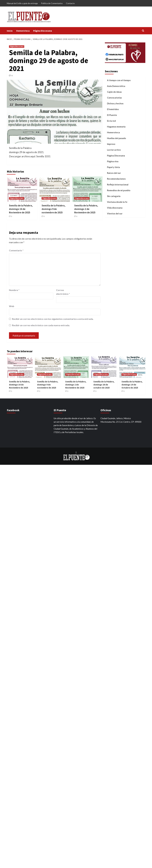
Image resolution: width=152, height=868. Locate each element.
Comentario (16, 250)
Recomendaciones (116, 179)
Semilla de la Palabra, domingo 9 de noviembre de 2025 (54, 209)
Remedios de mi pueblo (119, 190)
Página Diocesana (43, 31)
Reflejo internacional (118, 185)
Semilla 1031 (43, 156)
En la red (111, 121)
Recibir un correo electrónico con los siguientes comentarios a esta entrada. (53, 319)
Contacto (70, 3)
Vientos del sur (115, 213)
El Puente (112, 115)
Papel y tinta (113, 167)
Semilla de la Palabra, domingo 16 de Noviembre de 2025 (21, 209)
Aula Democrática (116, 86)
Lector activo (114, 150)
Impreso (111, 144)
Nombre (14, 290)
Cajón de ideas (114, 92)
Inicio (10, 31)
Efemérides (113, 109)
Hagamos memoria (116, 127)
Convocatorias (114, 98)
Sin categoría (114, 196)
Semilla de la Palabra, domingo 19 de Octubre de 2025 (132, 385)
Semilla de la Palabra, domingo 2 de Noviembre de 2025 (86, 209)
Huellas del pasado (116, 138)
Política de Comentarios (52, 3)
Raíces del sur (114, 173)
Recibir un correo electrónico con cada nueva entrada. (41, 325)
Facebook (13, 410)
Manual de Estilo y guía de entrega (22, 3)
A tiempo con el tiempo (119, 80)
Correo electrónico (63, 292)
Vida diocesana (115, 208)
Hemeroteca (23, 31)
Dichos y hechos (115, 103)
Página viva (113, 161)
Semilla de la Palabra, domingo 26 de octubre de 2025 (104, 385)
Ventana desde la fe (117, 202)
